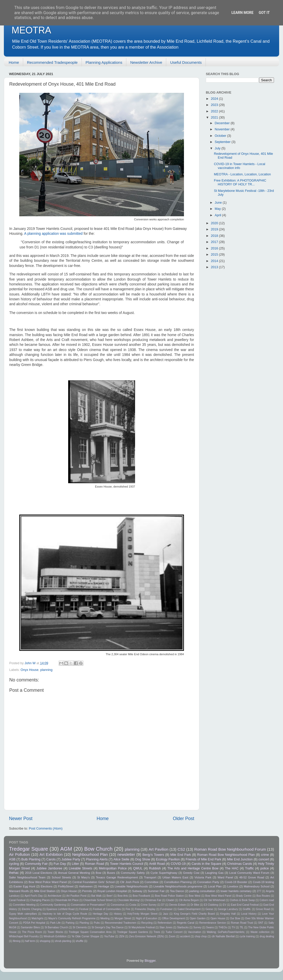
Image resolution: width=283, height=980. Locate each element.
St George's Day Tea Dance (108, 927)
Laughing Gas (214, 873)
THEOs (223, 927)
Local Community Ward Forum (249, 873)
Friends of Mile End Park (203, 859)
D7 (163, 905)
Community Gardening (53, 905)
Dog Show (143, 859)
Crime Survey (149, 905)
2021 (215, 118)
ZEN (122, 936)
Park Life (55, 923)
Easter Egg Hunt (24, 886)
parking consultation (202, 891)
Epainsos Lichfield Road (61, 909)
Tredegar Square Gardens (133, 932)
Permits (87, 891)
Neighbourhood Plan (90, 854)
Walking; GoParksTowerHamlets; (226, 932)
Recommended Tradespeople (52, 62)
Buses (111, 873)
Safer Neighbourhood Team (27, 877)
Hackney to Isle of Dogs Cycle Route (65, 914)
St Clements (80, 927)
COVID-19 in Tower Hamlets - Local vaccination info (239, 166)
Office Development (174, 918)
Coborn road (267, 900)
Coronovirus (118, 905)
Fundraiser (166, 909)
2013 (215, 267)
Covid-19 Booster (236, 882)
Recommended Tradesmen (120, 923)
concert (264, 859)
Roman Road (94, 864)
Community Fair (36, 864)
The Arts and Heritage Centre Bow (193, 868)
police (265, 868)
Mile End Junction (240, 859)
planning (46, 670)
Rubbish (155, 868)
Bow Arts (123, 896)
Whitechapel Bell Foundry (24, 936)
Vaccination (195, 932)
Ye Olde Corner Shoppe (85, 936)
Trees (157, 932)
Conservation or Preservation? (88, 905)
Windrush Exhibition (55, 936)
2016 (215, 248)
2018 (215, 236)
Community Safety (133, 873)
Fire (128, 909)
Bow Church (99, 849)
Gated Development (189, 909)
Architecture (55, 896)
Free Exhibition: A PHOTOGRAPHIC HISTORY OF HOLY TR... (240, 182)
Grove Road (263, 909)
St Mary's (83, 877)
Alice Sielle (121, 859)
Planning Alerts (97, 859)
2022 (215, 111)
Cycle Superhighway (164, 873)
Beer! (110, 896)
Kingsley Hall (228, 914)
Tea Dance (177, 891)
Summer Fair (156, 891)
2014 (215, 261)
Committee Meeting (24, 905)
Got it (264, 13)
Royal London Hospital (112, 891)
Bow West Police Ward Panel (48, 882)
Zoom (172, 936)
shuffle (80, 941)
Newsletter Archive (146, 62)
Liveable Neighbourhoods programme (178, 886)
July (218, 148)
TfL (242, 927)
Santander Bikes (30, 927)
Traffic (249, 868)
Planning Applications (104, 62)
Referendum (165, 923)
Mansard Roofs (19, 891)
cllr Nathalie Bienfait (223, 936)
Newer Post (21, 819)
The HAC (232, 868)
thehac (14, 873)
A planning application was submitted (53, 233)
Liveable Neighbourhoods (131, 886)
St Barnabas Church (56, 927)
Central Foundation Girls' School (93, 882)
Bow (99, 873)
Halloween (86, 886)
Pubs (97, 923)
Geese (209, 909)
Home (14, 62)
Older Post (184, 819)
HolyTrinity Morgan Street (142, 914)
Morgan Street (123, 918)
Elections (47, 886)
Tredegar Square (29, 849)
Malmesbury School (257, 886)
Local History (249, 914)
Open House (218, 918)
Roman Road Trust (242, 923)
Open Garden (198, 918)
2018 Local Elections (39, 873)
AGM (66, 849)
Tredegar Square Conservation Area (90, 932)
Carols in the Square (206, 864)
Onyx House (29, 670)
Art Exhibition (51, 854)
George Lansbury (228, 909)
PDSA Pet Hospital (34, 923)
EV (224, 905)
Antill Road (157, 864)
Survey (197, 927)
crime (265, 855)
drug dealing (267, 936)
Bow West (194, 896)
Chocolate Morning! (129, 900)
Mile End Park (181, 855)
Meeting (105, 918)
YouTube (109, 936)
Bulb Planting (31, 859)
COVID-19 (178, 864)
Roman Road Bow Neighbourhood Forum (230, 849)
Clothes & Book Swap (242, 900)
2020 (215, 223)
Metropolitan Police (113, 868)
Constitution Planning (178, 882)
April (219, 215)
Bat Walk (96, 896)
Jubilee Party (71, 859)
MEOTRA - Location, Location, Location (242, 174)
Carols (51, 859)
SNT (261, 923)
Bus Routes (263, 896)
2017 (215, 242)
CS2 (181, 849)
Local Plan (215, 886)
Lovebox (233, 886)
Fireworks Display (145, 909)
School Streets (61, 877)
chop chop (201, 936)
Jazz (166, 914)
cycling (14, 864)
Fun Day (60, 864)
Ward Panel (225, 877)
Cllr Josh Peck (130, 882)
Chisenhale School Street (98, 900)
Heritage (104, 886)
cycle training (247, 936)
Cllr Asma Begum (189, 900)
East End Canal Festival (245, 905)
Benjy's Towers (153, 855)
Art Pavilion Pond (76, 896)
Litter (75, 864)
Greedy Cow (191, 873)
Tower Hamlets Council (126, 864)
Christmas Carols (240, 864)
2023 (215, 105)
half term (30, 941)
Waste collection (260, 932)
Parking (70, 923)
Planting (84, 923)
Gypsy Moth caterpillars (23, 914)
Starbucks (183, 927)
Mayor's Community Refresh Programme (72, 918)
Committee (152, 882)
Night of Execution (147, 918)
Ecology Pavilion (168, 859)
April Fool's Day (34, 896)
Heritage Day (100, 914)
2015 (215, 255)
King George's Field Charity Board (194, 914)
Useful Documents (186, 62)
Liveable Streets (81, 868)
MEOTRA (31, 30)
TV (233, 927)
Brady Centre (244, 896)
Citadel (170, 900)
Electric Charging (32, 909)
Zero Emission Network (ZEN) (147, 936)
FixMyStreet (66, 886)
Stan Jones (166, 927)
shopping (45, 941)
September (223, 142)
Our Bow (235, 918)
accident (185, 936)
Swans (210, 927)
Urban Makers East (175, 877)
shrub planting (63, 941)
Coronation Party (208, 882)
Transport (150, 877)
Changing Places (40, 900)
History (118, 914)
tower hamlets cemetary (236, 891)
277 (259, 891)
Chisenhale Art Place (67, 900)
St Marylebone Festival (142, 927)
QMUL (138, 868)
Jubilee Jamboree (49, 868)
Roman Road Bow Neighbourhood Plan (226, 855)
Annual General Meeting (74, 873)
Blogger (150, 961)
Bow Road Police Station (169, 896)
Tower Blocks (55, 932)
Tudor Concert (174, 932)
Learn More (242, 13)
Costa (133, 905)
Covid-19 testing (263, 882)
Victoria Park (203, 877)
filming (17, 941)
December (223, 123)
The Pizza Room (32, 932)
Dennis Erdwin (178, 905)
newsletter (126, 854)
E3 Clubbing (211, 905)
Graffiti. (247, 909)
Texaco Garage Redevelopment (117, 877)
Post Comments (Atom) (46, 829)
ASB (12, 859)
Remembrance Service (213, 923)
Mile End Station (45, 891)
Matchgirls (38, 918)
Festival (84, 909)
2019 (215, 229)
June (219, 203)
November (223, 129)
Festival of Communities (107, 909)
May (218, 209)
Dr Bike (195, 905)
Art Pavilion (159, 849)
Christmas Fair (153, 900)
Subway (137, 891)
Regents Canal (186, 923)
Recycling (147, 923)
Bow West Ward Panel (218, 896)
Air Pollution (20, 854)
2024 (215, 99)
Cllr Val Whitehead (214, 900)
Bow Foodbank (141, 896)
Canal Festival (17, 900)
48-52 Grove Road (252, 877)
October (221, 136)
